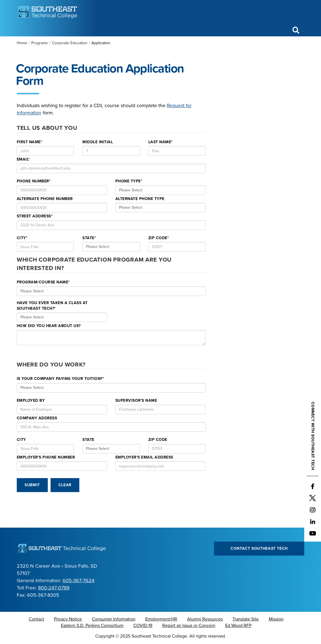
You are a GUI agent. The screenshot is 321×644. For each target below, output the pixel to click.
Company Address (37, 418)
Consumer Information (114, 619)
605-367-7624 (79, 580)
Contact (36, 619)
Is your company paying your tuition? (60, 379)
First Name (29, 142)
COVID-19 (143, 626)
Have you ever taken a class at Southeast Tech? (52, 306)
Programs (40, 43)
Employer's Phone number (46, 457)
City (22, 238)
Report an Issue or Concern (189, 626)
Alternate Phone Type (140, 199)
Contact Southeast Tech (259, 548)
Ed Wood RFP (238, 626)
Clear (65, 485)
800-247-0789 (54, 588)
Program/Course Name (43, 282)
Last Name (160, 142)
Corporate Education (70, 43)
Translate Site (246, 619)
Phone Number (34, 181)
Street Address (35, 216)
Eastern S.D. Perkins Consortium (92, 626)
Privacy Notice (68, 619)
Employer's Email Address (144, 457)
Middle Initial (98, 142)
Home (22, 43)
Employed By (31, 400)
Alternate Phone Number (45, 199)
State (89, 238)
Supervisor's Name (136, 400)
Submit (32, 485)
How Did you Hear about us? (49, 326)
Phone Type (129, 181)
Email (23, 159)
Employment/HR (161, 619)
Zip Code (159, 238)
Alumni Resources (205, 619)
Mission (276, 619)
